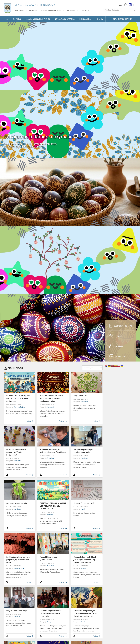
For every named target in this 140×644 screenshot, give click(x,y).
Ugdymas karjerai (19, 407)
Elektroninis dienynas (120, 326)
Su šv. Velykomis (80, 396)
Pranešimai (51, 458)
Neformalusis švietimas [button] (65, 19)
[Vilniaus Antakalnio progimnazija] (9, 8)
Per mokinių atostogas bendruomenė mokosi (83, 451)
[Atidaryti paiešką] (134, 10)
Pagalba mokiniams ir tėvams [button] (38, 19)
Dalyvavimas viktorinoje (17, 611)
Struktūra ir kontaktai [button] (123, 19)
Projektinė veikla (19, 568)
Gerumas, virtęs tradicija (17, 503)
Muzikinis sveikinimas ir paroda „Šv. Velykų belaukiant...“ (16, 452)
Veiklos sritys (21, 11)
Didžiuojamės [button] (85, 19)
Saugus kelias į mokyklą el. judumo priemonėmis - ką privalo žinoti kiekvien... (85, 560)
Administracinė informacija (53, 11)
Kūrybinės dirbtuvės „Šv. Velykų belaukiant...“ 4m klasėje (53, 451)
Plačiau (28, 421)
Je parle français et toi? (84, 503)
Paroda (83, 509)
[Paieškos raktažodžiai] (120, 10)
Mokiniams (115, 346)
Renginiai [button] (99, 19)
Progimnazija (72, 11)
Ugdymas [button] (17, 19)
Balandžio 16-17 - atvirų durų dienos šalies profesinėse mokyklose (18, 398)
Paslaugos (34, 11)
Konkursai (50, 407)
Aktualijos (84, 568)
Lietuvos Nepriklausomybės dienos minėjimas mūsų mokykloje (52, 613)
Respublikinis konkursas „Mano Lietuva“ (50, 558)
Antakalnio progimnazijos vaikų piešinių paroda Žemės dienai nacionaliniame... (85, 613)
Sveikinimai (84, 402)
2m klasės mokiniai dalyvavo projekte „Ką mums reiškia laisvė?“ (18, 560)
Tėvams (114, 336)
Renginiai (50, 514)
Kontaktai (85, 11)
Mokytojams (117, 356)
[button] (121, 5)
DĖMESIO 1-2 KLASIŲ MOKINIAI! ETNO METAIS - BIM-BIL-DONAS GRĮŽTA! (53, 506)
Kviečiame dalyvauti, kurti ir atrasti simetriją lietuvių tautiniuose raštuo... (52, 398)
